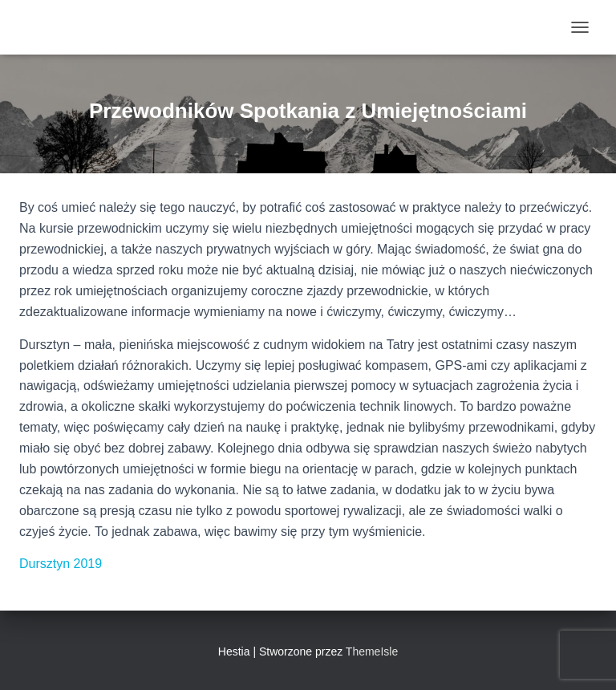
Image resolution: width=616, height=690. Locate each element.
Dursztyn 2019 (61, 564)
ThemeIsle (372, 651)
